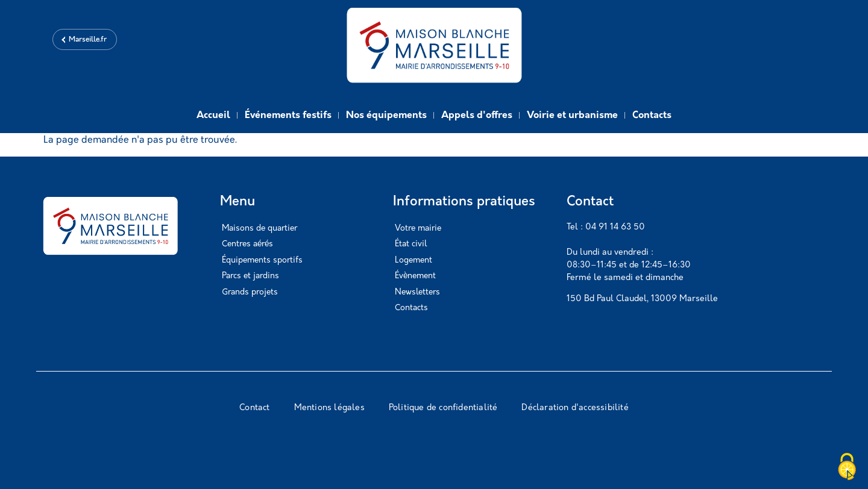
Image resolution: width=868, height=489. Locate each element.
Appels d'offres (477, 116)
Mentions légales (329, 408)
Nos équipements (386, 116)
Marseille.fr (88, 40)
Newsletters (417, 292)
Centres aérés (247, 244)
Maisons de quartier (259, 229)
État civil (411, 244)
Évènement (415, 276)
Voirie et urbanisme (572, 116)
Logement (414, 260)
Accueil (213, 116)
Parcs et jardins (250, 276)
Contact (254, 408)
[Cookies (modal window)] (847, 468)
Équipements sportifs (262, 260)
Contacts (652, 116)
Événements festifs (288, 116)
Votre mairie (418, 229)
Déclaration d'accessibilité (575, 408)
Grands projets (250, 292)
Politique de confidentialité (443, 408)
